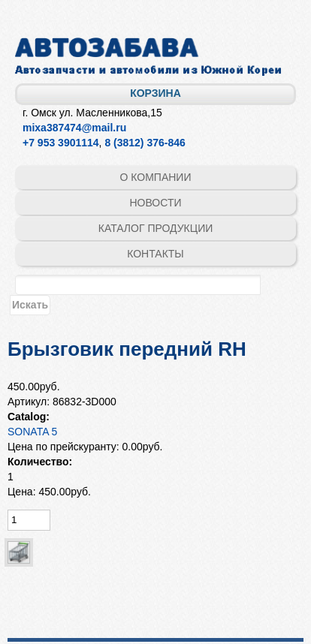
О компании (156, 177)
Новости (155, 203)
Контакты (155, 254)
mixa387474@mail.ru (74, 128)
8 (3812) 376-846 (145, 143)
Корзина (155, 93)
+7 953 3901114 (61, 143)
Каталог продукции (156, 228)
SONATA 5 (32, 432)
